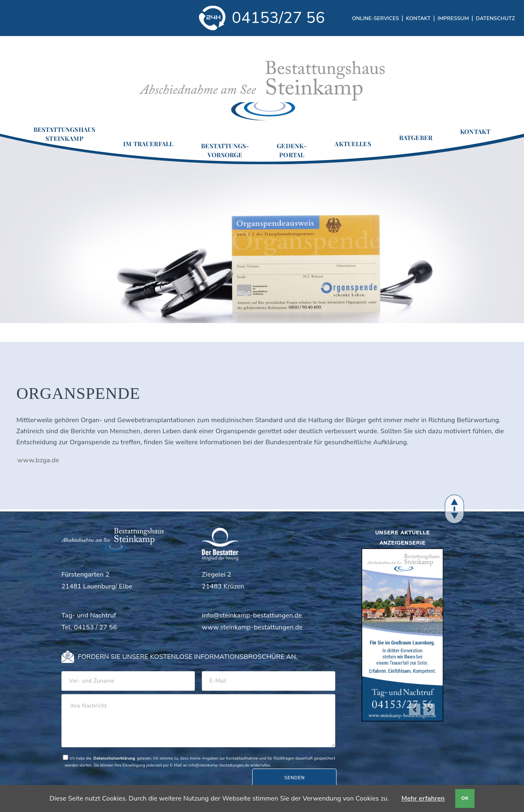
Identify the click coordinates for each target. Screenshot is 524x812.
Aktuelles (353, 144)
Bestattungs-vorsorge (225, 150)
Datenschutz (495, 18)
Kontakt (418, 18)
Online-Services (376, 18)
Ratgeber (416, 138)
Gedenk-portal (292, 150)
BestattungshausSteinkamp (64, 134)
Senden (294, 778)
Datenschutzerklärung (114, 758)
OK (465, 798)
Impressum (453, 18)
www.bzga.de (38, 460)
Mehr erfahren (423, 798)
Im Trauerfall (148, 144)
